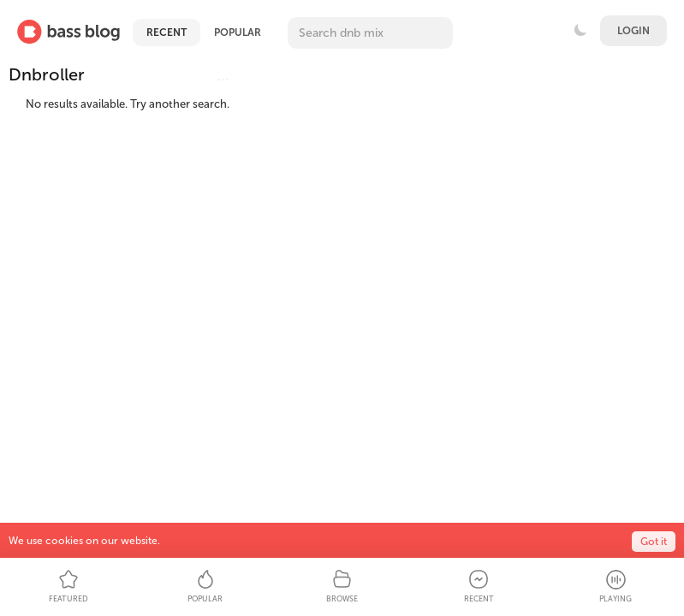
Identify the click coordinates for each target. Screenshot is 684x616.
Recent (167, 33)
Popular (238, 33)
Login (633, 31)
